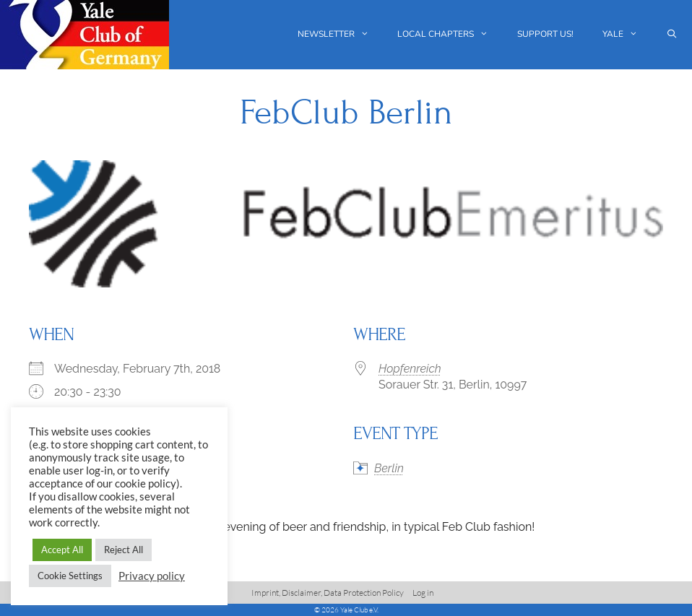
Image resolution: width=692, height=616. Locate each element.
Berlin (389, 468)
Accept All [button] (62, 550)
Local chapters (450, 34)
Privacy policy (152, 576)
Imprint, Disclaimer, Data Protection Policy (328, 593)
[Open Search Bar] (672, 34)
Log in (423, 593)
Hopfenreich (410, 369)
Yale (627, 34)
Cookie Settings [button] (70, 576)
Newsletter (341, 34)
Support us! (545, 34)
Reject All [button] (124, 550)
